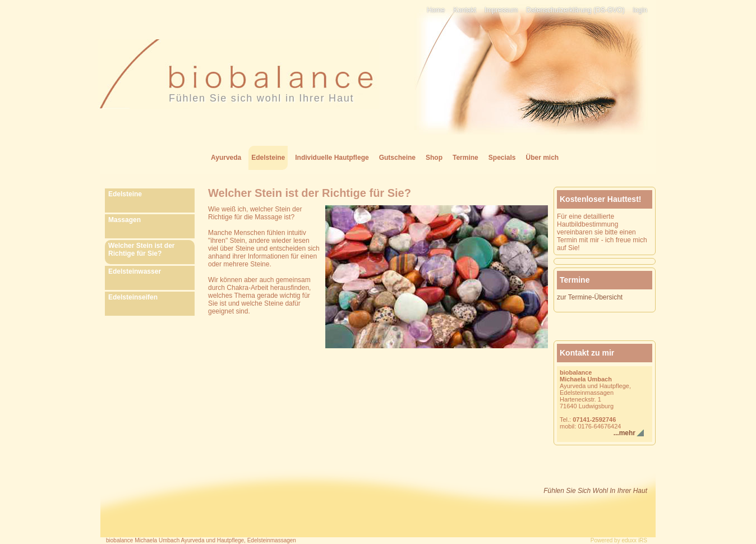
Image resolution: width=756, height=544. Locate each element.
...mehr (624, 433)
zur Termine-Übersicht (590, 297)
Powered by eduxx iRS (619, 540)
